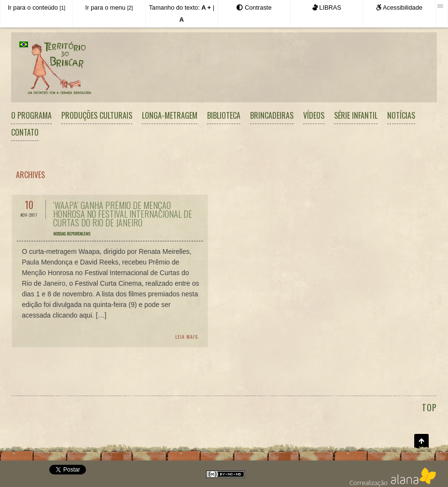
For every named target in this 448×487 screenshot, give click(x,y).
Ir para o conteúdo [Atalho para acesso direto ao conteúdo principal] (36, 7)
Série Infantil (356, 115)
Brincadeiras (272, 115)
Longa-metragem (170, 115)
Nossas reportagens (72, 234)
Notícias (401, 115)
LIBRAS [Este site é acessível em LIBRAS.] (327, 7)
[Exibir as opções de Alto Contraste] (254, 7)
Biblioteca (224, 115)
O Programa (31, 115)
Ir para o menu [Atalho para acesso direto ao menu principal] (109, 7)
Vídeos (314, 115)
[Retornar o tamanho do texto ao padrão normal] (182, 20)
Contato (25, 132)
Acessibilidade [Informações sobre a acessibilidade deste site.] (399, 7)
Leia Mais (187, 337)
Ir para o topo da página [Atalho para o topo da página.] (421, 441)
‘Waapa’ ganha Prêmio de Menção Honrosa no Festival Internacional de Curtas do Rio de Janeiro (123, 214)
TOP (429, 407)
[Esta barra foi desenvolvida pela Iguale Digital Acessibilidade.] (441, 6)
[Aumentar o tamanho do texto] (206, 7)
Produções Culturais (97, 115)
